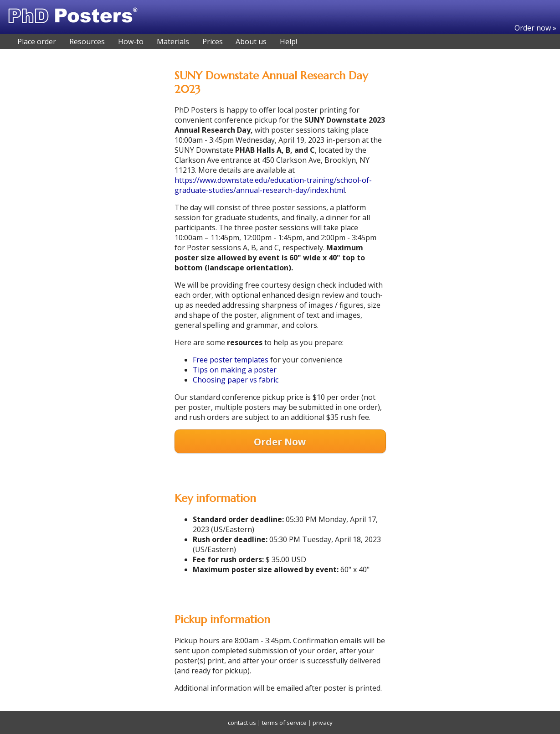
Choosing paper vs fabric (236, 380)
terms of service (284, 723)
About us (251, 41)
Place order (37, 41)
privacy (323, 723)
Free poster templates (231, 360)
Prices (213, 41)
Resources (87, 41)
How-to (131, 41)
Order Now (280, 442)
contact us (242, 723)
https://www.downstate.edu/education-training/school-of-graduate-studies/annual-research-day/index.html (273, 185)
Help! (288, 41)
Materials (173, 41)
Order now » (535, 28)
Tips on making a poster (235, 370)
